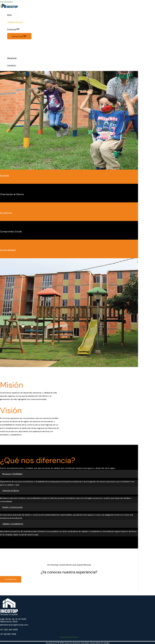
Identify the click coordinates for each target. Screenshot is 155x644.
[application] (18, 29)
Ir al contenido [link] (6, 2)
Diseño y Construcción (13, 507)
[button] (69, 474)
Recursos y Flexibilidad (12, 474)
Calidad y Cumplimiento (13, 524)
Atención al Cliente (11, 491)
